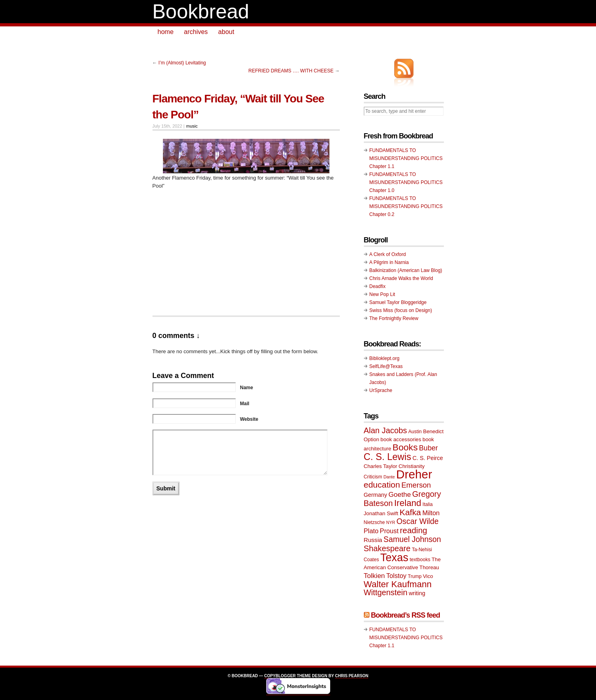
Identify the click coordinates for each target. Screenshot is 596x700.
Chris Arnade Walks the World (401, 278)
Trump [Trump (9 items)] (415, 576)
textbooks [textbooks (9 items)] (420, 560)
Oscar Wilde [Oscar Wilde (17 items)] (418, 521)
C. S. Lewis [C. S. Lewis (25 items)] (388, 457)
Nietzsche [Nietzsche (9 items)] (374, 522)
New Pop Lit (382, 294)
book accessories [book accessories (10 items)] (401, 439)
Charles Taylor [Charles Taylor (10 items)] (381, 466)
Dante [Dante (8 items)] (389, 477)
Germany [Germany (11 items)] (376, 495)
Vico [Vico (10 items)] (428, 576)
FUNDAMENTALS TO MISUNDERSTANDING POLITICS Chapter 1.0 (406, 182)
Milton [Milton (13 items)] (431, 513)
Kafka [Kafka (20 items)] (410, 512)
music (192, 126)
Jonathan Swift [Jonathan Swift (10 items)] (381, 513)
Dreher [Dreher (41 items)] (414, 474)
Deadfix (378, 286)
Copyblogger (280, 676)
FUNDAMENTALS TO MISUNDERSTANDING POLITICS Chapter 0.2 (406, 206)
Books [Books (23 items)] (405, 447)
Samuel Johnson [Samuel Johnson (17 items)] (412, 539)
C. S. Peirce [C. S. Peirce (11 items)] (428, 458)
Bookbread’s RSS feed (405, 615)
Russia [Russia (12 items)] (373, 540)
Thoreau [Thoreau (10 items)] (429, 567)
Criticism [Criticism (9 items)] (373, 477)
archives (196, 32)
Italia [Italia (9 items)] (428, 504)
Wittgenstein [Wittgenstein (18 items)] (386, 592)
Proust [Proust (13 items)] (389, 531)
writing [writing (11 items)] (417, 593)
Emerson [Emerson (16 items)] (416, 485)
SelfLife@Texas (386, 366)
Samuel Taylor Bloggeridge (398, 302)
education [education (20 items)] (382, 485)
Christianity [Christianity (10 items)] (412, 466)
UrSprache (381, 390)
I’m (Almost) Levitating (182, 63)
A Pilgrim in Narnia (389, 262)
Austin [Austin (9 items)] (415, 432)
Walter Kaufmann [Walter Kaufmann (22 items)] (398, 584)
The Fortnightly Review (394, 318)
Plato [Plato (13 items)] (371, 531)
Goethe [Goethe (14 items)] (400, 495)
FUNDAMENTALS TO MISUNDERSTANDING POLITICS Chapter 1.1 (406, 158)
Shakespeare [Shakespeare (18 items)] (387, 548)
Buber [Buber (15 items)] (428, 448)
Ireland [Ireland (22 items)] (408, 503)
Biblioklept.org (384, 358)
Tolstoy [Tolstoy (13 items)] (396, 576)
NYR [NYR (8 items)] (391, 522)
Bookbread (201, 12)
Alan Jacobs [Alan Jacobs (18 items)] (385, 430)
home (166, 32)
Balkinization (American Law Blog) (406, 270)
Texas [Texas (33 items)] (394, 558)
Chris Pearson (352, 676)
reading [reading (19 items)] (413, 530)
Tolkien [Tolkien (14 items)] (374, 576)
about (226, 32)
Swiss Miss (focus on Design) (401, 310)
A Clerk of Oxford (388, 254)
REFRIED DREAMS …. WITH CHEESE (291, 71)
